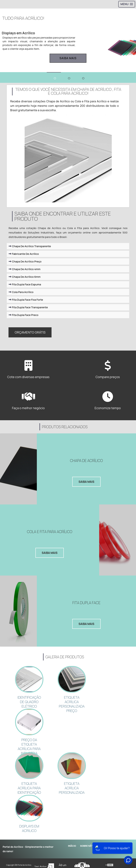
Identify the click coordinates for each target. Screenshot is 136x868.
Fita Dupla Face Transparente (28, 310)
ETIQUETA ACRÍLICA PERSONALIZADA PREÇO (72, 702)
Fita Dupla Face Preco (23, 318)
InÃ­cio (72, 838)
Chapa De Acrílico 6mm (25, 279)
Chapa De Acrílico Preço (25, 264)
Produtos (104, 838)
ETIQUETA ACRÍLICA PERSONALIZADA (72, 782)
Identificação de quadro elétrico (29, 699)
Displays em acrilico (29, 821)
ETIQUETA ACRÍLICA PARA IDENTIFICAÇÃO (29, 782)
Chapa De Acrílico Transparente (30, 249)
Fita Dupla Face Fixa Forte (26, 302)
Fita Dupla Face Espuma (25, 287)
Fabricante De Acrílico (24, 256)
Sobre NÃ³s (87, 838)
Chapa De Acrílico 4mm (25, 272)
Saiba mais (68, 58)
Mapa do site (123, 838)
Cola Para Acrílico (21, 295)
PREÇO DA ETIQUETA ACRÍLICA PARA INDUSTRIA (29, 743)
